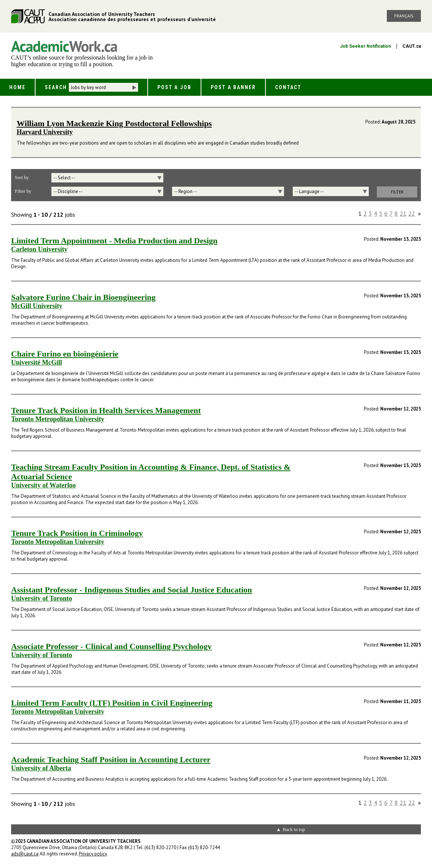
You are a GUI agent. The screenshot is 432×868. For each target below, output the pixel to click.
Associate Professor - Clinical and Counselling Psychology (111, 646)
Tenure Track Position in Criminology (77, 533)
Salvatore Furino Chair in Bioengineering (83, 297)
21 (403, 213)
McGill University (37, 306)
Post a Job (174, 87)
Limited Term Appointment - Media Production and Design (114, 241)
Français (404, 16)
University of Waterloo (43, 485)
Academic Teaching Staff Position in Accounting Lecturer (111, 759)
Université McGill (36, 362)
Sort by (22, 177)
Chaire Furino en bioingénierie (65, 354)
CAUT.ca (412, 46)
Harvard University (45, 132)
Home (17, 87)
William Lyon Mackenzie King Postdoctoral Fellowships (114, 123)
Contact (288, 87)
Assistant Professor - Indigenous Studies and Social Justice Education (132, 590)
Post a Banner (233, 87)
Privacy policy (93, 854)
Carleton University (39, 249)
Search (56, 87)
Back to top (294, 829)
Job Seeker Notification (365, 46)
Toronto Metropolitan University (58, 419)
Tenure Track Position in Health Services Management (106, 410)
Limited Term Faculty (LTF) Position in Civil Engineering (112, 703)
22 (412, 213)
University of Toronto (42, 598)
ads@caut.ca (25, 854)
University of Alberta (41, 768)
